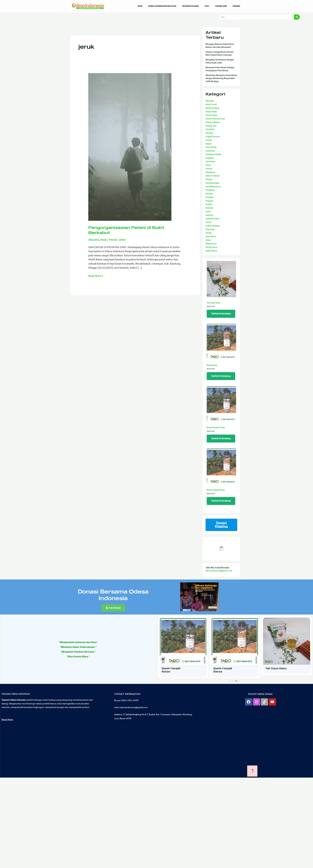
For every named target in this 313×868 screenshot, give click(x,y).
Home (140, 6)
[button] (113, 608)
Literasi (209, 169)
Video (208, 240)
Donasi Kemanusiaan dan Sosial (162, 6)
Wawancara (211, 244)
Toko (207, 6)
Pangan (209, 179)
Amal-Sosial (211, 104)
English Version (213, 137)
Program (209, 201)
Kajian (208, 144)
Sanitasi (209, 215)
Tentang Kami (221, 6)
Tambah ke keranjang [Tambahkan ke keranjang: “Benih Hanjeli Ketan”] (221, 438)
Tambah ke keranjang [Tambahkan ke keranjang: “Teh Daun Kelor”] (221, 314)
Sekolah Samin (212, 219)
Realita (209, 204)
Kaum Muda (211, 147)
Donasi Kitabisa (221, 525)
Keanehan (210, 151)
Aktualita (94, 239)
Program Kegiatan (190, 6)
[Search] (297, 17)
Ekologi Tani (211, 126)
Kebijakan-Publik (213, 154)
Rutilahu (209, 208)
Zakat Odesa (211, 251)
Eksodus (209, 133)
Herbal (209, 140)
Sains (208, 212)
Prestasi (209, 194)
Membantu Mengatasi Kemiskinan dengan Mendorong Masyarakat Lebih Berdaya (221, 78)
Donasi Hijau (211, 115)
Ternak (209, 233)
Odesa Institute (213, 176)
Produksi (210, 197)
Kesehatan (211, 161)
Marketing (210, 172)
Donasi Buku (211, 112)
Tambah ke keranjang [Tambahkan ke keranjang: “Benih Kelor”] (221, 376)
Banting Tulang (212, 108)
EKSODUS (210, 129)
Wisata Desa (211, 247)
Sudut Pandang (213, 226)
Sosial (208, 222)
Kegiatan (210, 158)
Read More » (96, 276)
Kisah (103, 239)
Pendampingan (212, 183)
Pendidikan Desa (213, 187)
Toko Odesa (211, 236)
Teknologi (210, 229)
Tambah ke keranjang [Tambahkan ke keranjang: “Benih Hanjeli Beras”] (221, 501)
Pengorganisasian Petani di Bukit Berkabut (126, 230)
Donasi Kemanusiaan (215, 119)
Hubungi (236, 6)
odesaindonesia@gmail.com (219, 571)
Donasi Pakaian (213, 122)
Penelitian (210, 190)
